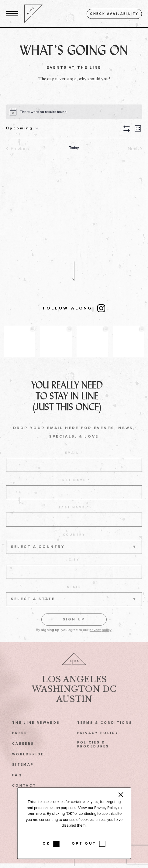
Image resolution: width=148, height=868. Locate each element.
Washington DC (74, 697)
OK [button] (46, 844)
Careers (23, 751)
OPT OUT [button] (84, 844)
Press (20, 741)
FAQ (17, 783)
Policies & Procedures (93, 752)
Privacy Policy (98, 741)
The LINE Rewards (36, 730)
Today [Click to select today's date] (74, 148)
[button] (12, 14)
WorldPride (28, 762)
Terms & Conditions (105, 730)
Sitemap (23, 772)
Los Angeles (74, 687)
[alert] (44, 112)
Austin (74, 706)
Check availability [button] (114, 14)
